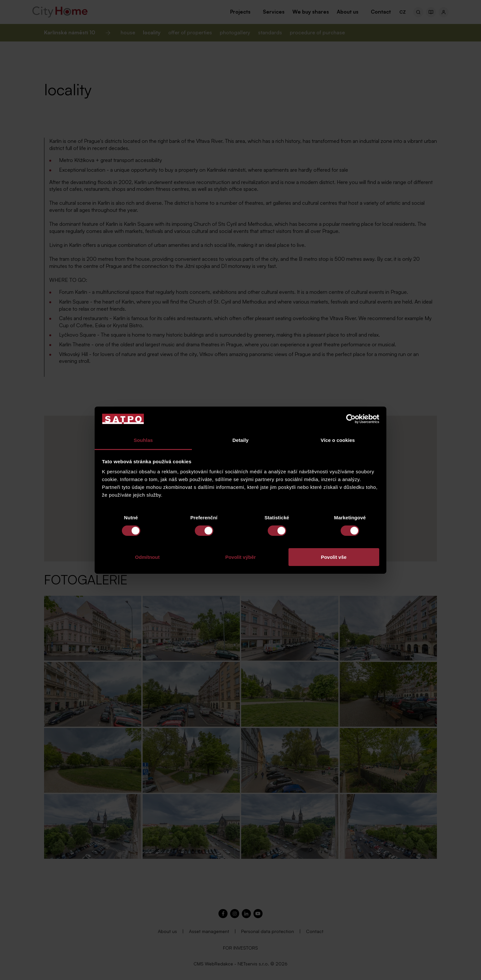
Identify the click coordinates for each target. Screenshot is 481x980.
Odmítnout (147, 557)
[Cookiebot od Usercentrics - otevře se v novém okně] (351, 419)
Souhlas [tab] (143, 440)
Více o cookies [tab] (338, 440)
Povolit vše (334, 557)
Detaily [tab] (240, 440)
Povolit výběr (240, 557)
